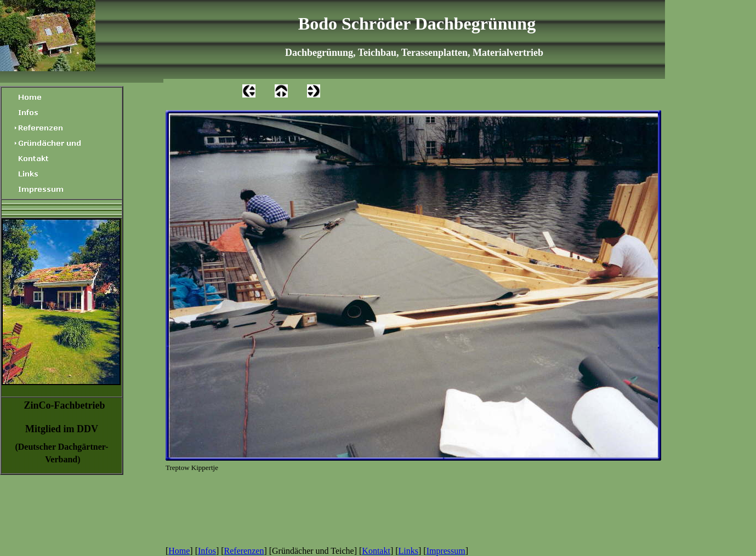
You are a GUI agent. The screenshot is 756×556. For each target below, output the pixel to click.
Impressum (446, 551)
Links (408, 551)
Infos (207, 551)
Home (179, 551)
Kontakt (376, 551)
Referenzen (244, 551)
